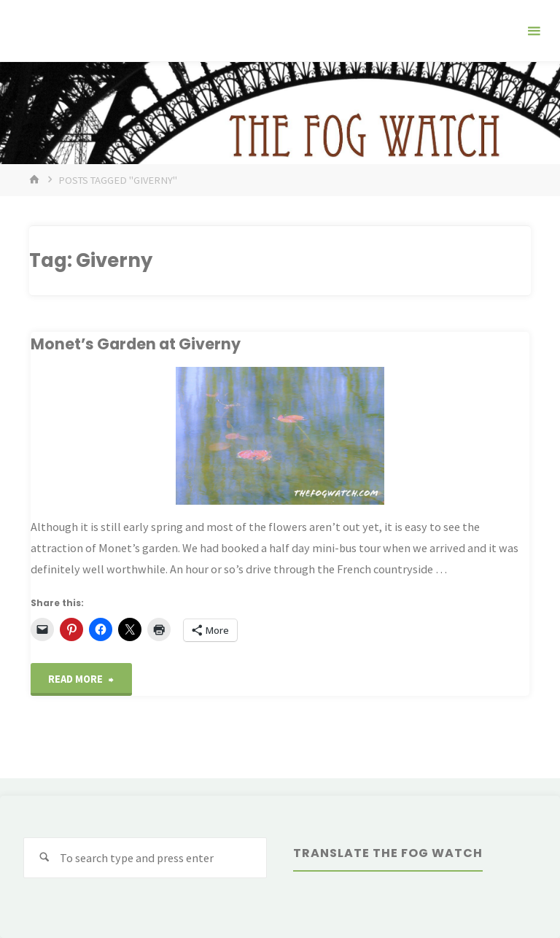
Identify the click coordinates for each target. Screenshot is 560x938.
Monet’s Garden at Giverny (136, 344)
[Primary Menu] (534, 31)
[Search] (44, 858)
